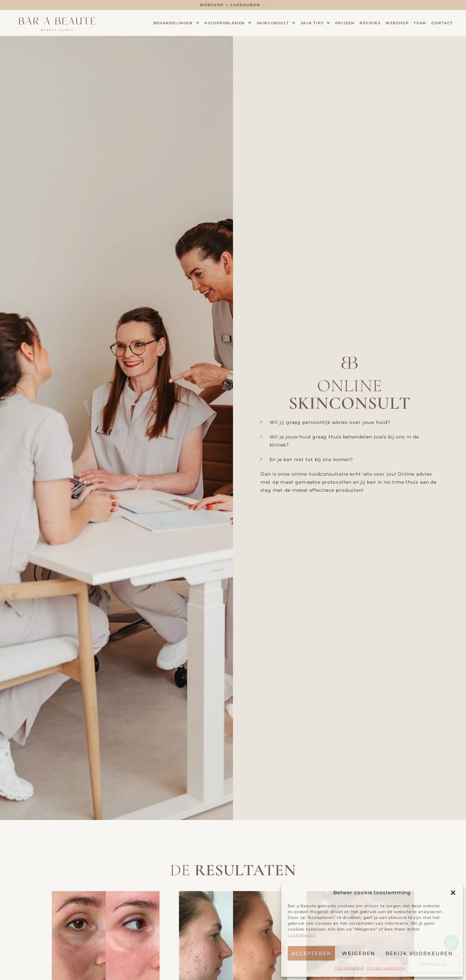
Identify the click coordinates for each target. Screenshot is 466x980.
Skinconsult (276, 23)
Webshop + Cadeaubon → (233, 5)
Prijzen (345, 23)
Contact (442, 23)
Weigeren (358, 953)
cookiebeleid (302, 935)
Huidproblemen (228, 23)
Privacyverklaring (386, 968)
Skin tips (316, 23)
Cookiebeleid (349, 968)
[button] (453, 893)
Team (420, 23)
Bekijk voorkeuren (419, 953)
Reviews (370, 23)
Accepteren (311, 953)
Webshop (397, 23)
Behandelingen (176, 23)
